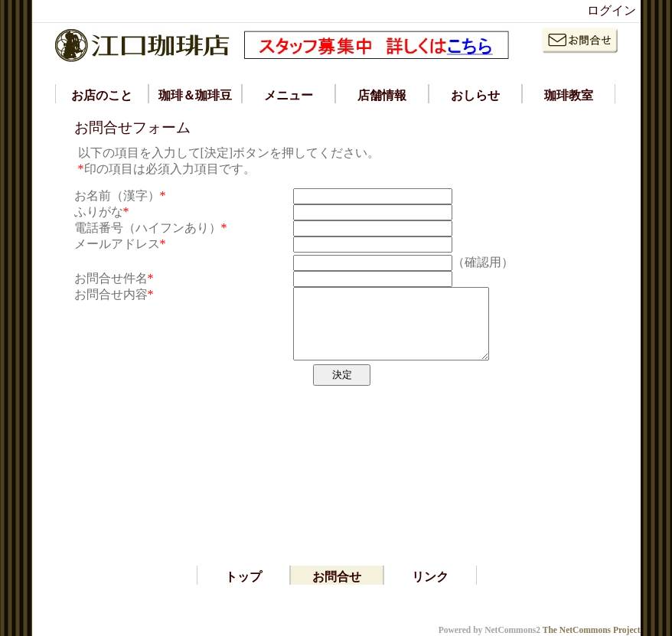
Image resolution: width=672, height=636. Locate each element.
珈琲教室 (569, 95)
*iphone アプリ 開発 (92, 600)
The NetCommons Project (592, 630)
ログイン (612, 10)
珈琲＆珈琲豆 (195, 95)
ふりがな (99, 212)
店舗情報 (382, 95)
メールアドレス (117, 244)
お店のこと (102, 95)
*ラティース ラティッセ (104, 616)
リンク (430, 577)
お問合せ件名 (111, 278)
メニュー (289, 95)
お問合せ (337, 577)
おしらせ (475, 95)
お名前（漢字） (117, 196)
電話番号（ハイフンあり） (148, 228)
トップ (243, 577)
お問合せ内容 (111, 294)
